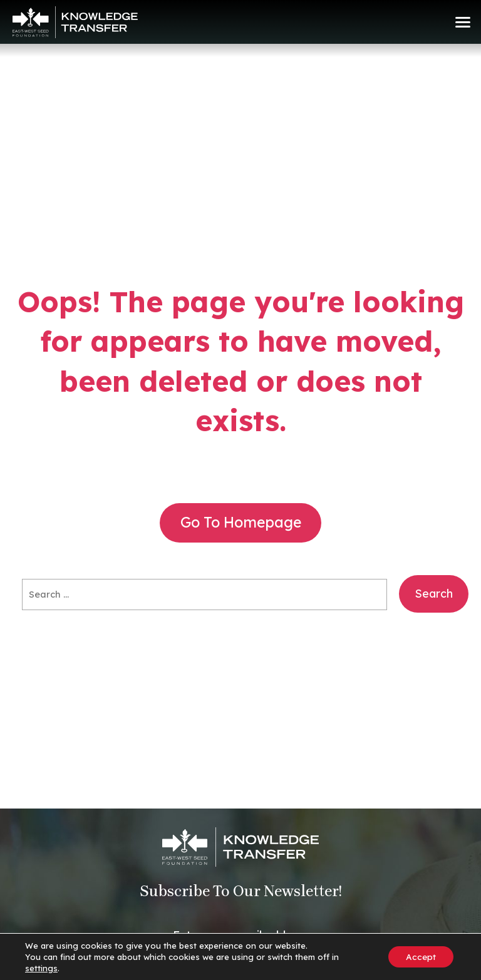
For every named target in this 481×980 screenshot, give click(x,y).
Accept (420, 957)
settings (41, 968)
